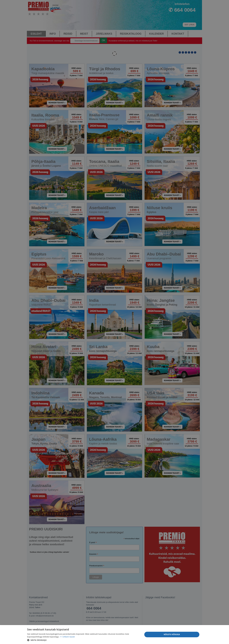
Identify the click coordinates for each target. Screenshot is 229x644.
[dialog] (114, 635)
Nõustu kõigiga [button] (172, 634)
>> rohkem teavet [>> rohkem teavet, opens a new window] (67, 637)
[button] (83, 640)
